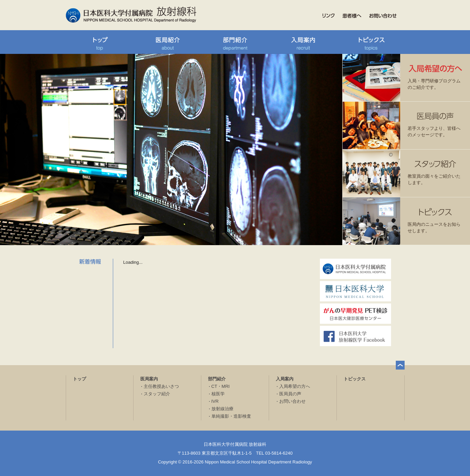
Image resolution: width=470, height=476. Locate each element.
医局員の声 (290, 394)
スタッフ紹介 (157, 394)
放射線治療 (222, 409)
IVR (215, 401)
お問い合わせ (383, 16)
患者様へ (352, 16)
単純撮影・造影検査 (231, 416)
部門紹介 (235, 42)
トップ (100, 42)
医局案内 (149, 379)
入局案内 (303, 42)
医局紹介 (167, 42)
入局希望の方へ (295, 386)
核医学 (218, 394)
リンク (329, 16)
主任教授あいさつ (161, 386)
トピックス (371, 42)
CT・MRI (221, 386)
